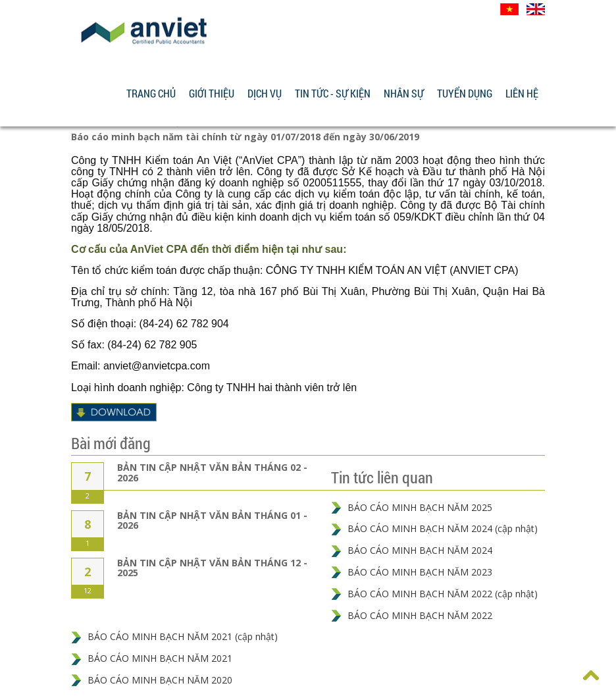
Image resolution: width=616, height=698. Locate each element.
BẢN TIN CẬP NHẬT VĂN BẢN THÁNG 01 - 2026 (212, 520)
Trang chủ (151, 93)
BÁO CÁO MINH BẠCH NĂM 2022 (420, 615)
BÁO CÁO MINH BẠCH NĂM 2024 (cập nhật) (443, 528)
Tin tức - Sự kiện (333, 93)
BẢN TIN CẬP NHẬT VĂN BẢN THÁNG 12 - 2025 (212, 568)
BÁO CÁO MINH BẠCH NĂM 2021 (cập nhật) (183, 636)
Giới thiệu (212, 93)
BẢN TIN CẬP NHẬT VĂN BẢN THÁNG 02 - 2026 (212, 472)
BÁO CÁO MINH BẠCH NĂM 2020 (160, 680)
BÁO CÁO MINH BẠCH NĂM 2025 (420, 507)
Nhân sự (404, 93)
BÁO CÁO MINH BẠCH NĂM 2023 (420, 572)
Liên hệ (522, 93)
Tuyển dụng (465, 93)
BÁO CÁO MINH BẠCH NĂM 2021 (160, 658)
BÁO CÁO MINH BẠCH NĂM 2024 (420, 550)
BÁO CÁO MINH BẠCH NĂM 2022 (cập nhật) (443, 594)
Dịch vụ (265, 93)
